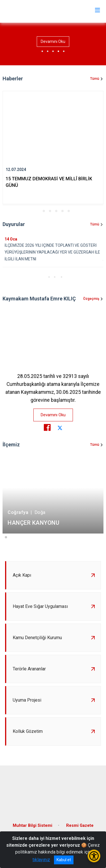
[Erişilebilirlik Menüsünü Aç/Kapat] (94, 856)
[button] (38, 211)
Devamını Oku (53, 41)
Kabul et (64, 860)
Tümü (95, 79)
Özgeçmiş (91, 299)
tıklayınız (41, 860)
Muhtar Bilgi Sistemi (33, 826)
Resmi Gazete (80, 826)
